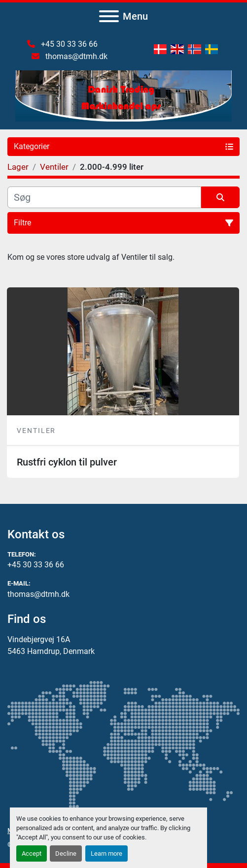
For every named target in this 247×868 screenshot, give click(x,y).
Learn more (106, 853)
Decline (66, 853)
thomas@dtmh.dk (75, 56)
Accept (32, 853)
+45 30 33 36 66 (68, 44)
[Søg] (104, 197)
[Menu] (109, 16)
